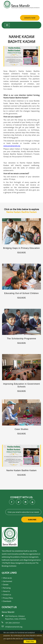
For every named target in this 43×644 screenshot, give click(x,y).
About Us (6, 591)
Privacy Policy (28, 639)
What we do (7, 578)
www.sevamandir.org (12, 146)
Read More (22, 252)
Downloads (6, 601)
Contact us (6, 594)
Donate (5, 584)
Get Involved (7, 581)
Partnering (6, 588)
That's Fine (30, 642)
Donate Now (30, 18)
